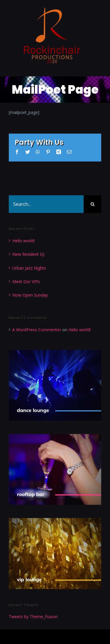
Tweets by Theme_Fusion (33, 617)
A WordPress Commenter (37, 330)
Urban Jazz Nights (29, 268)
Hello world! (23, 241)
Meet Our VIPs (26, 281)
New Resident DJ (28, 254)
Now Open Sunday (30, 295)
